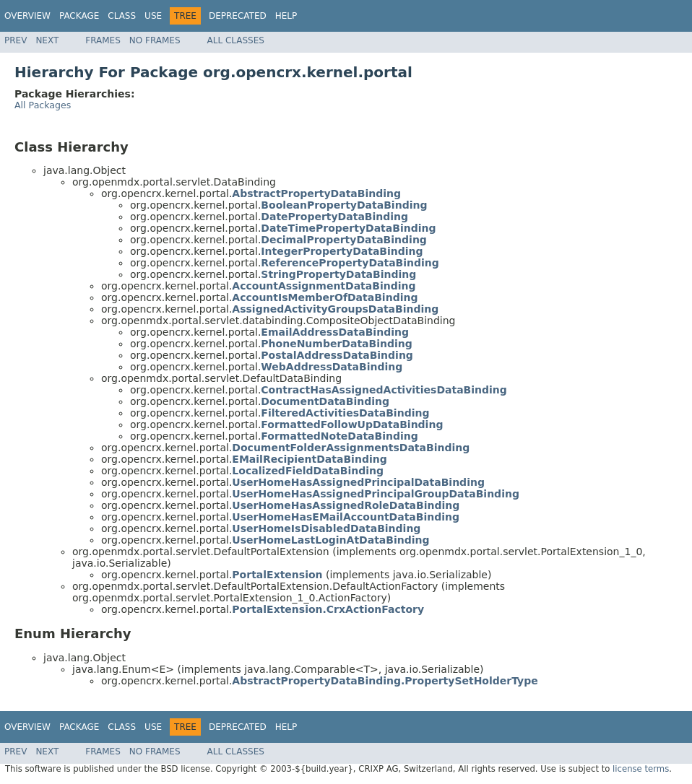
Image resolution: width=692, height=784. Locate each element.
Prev (16, 40)
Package (79, 16)
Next (47, 40)
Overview (27, 16)
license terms (641, 769)
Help (286, 16)
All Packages (43, 105)
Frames (103, 40)
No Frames (155, 40)
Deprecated (238, 16)
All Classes (236, 40)
